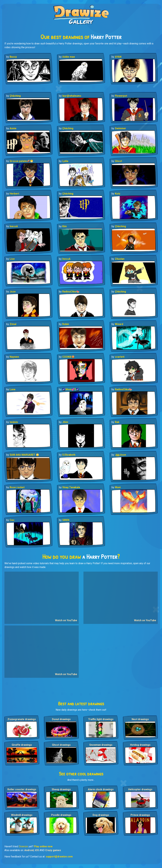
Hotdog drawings (140, 745)
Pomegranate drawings (22, 719)
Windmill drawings (22, 815)
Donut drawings (61, 719)
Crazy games (53, 850)
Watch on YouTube (66, 620)
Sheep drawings (61, 789)
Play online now (43, 846)
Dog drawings (101, 815)
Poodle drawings (61, 815)
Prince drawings (140, 815)
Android (29, 850)
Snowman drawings (101, 745)
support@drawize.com (59, 857)
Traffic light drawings (101, 719)
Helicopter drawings (140, 789)
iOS (37, 850)
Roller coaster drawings (22, 789)
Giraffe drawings (22, 745)
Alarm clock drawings (101, 789)
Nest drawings (140, 719)
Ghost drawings (61, 745)
